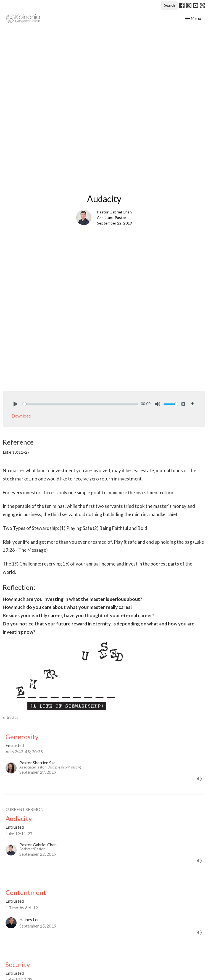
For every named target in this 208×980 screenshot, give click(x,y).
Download (21, 416)
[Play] (15, 404)
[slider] (80, 404)
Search (169, 5)
